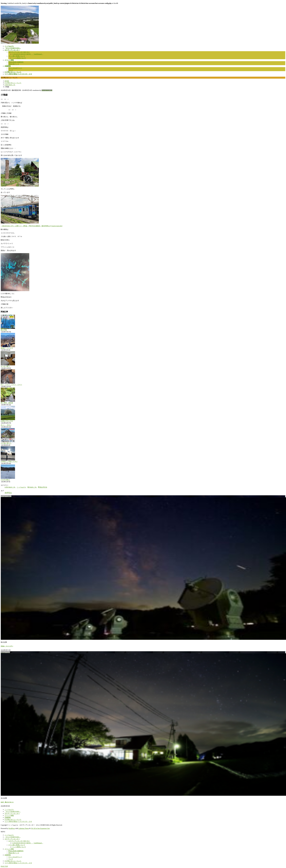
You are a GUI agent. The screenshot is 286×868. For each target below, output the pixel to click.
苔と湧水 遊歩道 (7, 403)
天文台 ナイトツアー (7, 646)
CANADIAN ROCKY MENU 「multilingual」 (28, 54)
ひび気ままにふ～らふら (13, 820)
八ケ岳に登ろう (6, 443)
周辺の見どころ (14, 64)
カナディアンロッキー (12, 814)
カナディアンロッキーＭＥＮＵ (19, 52)
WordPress (12, 828)
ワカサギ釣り (5, 480)
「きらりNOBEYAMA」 (13, 812)
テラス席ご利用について (17, 56)
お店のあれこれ (47, 90)
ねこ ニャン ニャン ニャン (11, 385)
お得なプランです (7, 421)
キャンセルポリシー (15, 68)
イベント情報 (9, 816)
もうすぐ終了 (5, 366)
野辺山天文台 (43, 487)
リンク (11, 70)
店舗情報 (8, 818)
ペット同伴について (19, 58)
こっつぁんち (21, 487)
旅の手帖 (4, 330)
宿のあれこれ (32, 487)
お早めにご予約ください (9, 461)
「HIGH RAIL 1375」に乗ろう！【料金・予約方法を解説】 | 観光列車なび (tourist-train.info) (32, 226)
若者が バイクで (7, 348)
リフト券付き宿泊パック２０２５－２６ (18, 822)
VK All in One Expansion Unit (40, 828)
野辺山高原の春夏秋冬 (16, 62)
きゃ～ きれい (6, 425)
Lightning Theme (24, 828)
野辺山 (10, 493)
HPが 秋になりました (7, 802)
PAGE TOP (4, 866)
